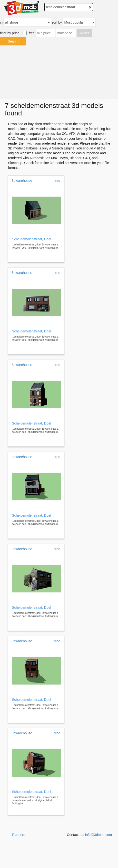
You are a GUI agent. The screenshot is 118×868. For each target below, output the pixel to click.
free (32, 33)
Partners (19, 835)
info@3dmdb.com (98, 835)
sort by (57, 22)
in (1, 22)
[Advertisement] (59, 72)
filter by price (10, 33)
